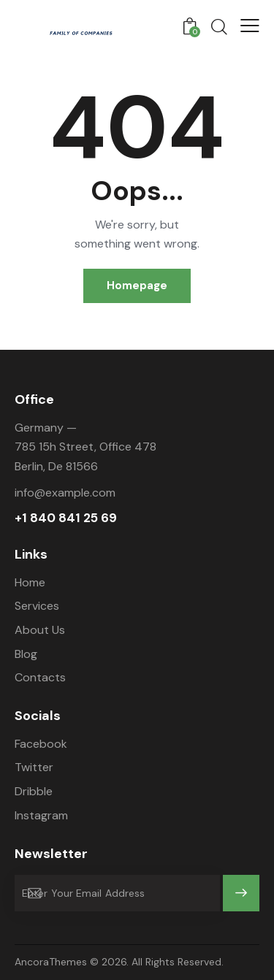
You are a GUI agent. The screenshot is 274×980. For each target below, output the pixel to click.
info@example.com (65, 493)
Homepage (137, 286)
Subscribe (241, 900)
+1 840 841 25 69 (66, 518)
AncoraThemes (51, 962)
